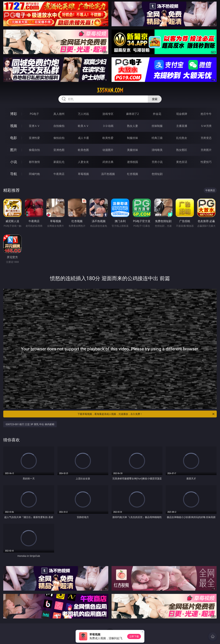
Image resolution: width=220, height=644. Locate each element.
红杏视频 (133, 174)
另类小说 (157, 162)
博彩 (14, 114)
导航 (14, 174)
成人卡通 (83, 138)
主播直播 (182, 126)
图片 (14, 150)
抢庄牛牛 (206, 114)
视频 (14, 126)
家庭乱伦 (59, 162)
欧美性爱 (108, 138)
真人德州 (59, 114)
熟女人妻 (133, 126)
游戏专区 (108, 114)
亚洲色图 (59, 150)
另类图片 (206, 150)
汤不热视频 (108, 174)
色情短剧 (157, 174)
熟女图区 (182, 150)
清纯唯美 (157, 150)
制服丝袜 (133, 138)
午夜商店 (59, 174)
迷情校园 (133, 162)
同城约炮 (34, 174)
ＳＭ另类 (206, 126)
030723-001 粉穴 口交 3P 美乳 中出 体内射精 (30, 424)
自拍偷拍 (59, 126)
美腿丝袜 (133, 150)
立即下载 (134, 636)
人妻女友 (83, 162)
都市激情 (34, 162)
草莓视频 (83, 174)
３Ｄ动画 (108, 126)
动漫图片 (108, 150)
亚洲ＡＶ (34, 126)
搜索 (155, 99)
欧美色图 (83, 150)
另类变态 (206, 138)
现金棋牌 (182, 114)
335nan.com (110, 90)
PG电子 (34, 114)
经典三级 (157, 138)
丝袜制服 (157, 126)
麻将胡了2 (132, 114)
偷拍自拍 (59, 138)
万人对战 (83, 114)
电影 (14, 138)
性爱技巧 (206, 162)
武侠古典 (108, 162)
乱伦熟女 (182, 138)
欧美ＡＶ (83, 126)
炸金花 (157, 114)
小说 (14, 162)
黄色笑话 (182, 162)
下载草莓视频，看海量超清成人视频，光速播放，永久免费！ (146, 414)
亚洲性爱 (34, 138)
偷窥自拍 (34, 150)
